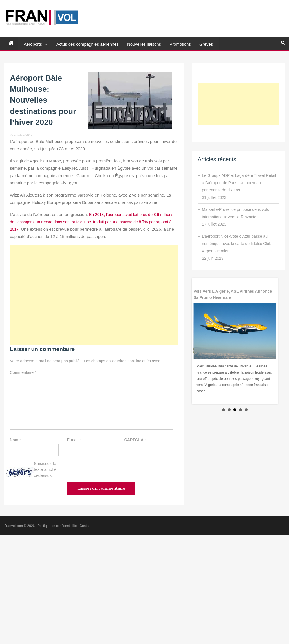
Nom (15, 440)
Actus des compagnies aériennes (88, 44)
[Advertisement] (94, 295)
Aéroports (33, 44)
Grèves (206, 44)
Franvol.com (14, 526)
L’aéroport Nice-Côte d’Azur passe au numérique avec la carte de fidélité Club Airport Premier (237, 244)
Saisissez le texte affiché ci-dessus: (45, 469)
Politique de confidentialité (57, 526)
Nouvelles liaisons (144, 44)
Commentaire (23, 372)
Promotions (180, 44)
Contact (85, 526)
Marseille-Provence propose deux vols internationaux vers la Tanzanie (235, 213)
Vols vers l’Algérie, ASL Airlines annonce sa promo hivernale (233, 294)
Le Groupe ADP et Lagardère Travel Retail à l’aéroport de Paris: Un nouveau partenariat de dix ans (239, 183)
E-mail (74, 440)
